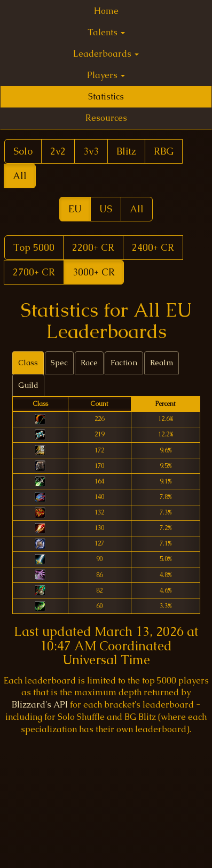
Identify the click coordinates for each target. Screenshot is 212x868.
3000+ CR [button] (94, 272)
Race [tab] (89, 363)
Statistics (106, 97)
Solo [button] (23, 151)
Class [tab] (28, 363)
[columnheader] (40, 404)
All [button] (20, 176)
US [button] (106, 209)
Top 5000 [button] (34, 247)
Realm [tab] (162, 363)
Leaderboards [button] (106, 54)
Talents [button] (106, 32)
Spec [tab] (59, 363)
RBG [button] (164, 151)
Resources (106, 118)
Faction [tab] (124, 363)
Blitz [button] (126, 151)
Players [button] (106, 75)
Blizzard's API (40, 705)
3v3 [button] (91, 151)
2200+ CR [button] (93, 247)
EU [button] (75, 209)
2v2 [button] (58, 151)
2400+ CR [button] (153, 247)
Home (106, 11)
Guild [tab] (28, 385)
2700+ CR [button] (34, 272)
